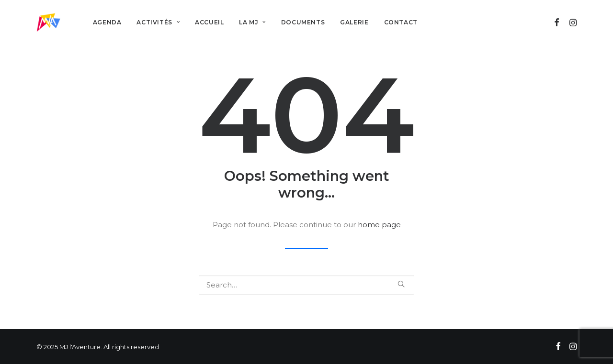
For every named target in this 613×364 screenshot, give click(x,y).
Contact (401, 22)
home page (379, 225)
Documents (303, 22)
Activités (158, 22)
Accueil (209, 22)
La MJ (252, 22)
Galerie (354, 22)
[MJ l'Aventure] (48, 22)
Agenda (107, 22)
